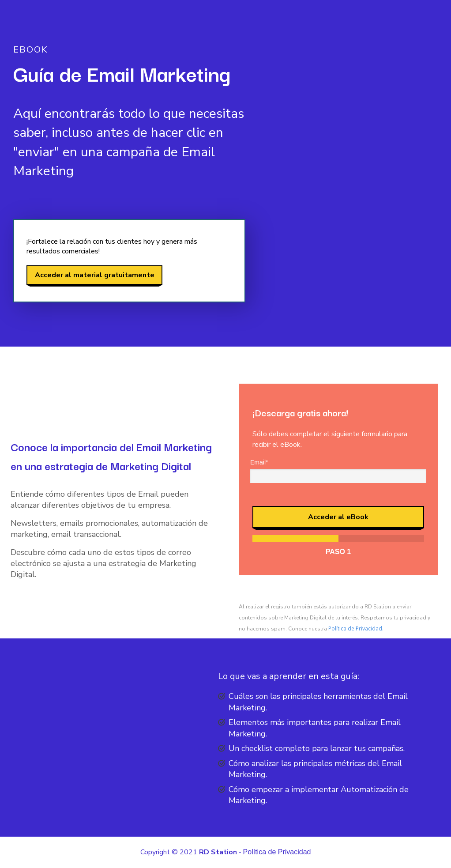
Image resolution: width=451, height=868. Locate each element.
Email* (259, 462)
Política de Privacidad (277, 852)
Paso (338, 552)
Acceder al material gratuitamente (95, 275)
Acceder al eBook (338, 517)
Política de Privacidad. (356, 628)
